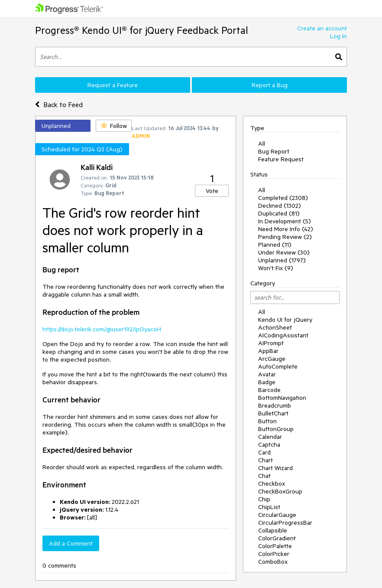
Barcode (269, 390)
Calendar (270, 437)
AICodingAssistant (283, 335)
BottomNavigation (282, 398)
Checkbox (272, 483)
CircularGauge (277, 515)
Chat (264, 476)
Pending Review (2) (285, 237)
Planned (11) (275, 245)
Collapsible (273, 530)
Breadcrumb (275, 405)
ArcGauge (272, 359)
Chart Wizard (275, 468)
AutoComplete (278, 366)
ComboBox (273, 562)
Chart (265, 460)
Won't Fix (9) (276, 268)
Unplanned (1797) (282, 260)
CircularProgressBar (285, 523)
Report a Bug (270, 85)
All (262, 144)
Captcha (269, 444)
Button (267, 421)
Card (264, 452)
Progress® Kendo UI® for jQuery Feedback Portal (142, 30)
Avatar (267, 374)
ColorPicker (274, 554)
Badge (267, 382)
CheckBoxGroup (280, 491)
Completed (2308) (283, 198)
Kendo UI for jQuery (285, 320)
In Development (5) (285, 221)
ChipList (269, 507)
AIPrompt (271, 343)
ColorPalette (275, 546)
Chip (264, 499)
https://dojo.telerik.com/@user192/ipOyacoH (102, 329)
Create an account (322, 28)
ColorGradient (277, 538)
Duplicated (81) (279, 213)
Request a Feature (113, 85)
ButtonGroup (276, 429)
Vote (212, 191)
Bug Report (274, 151)
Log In (338, 36)
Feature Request (281, 159)
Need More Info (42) (286, 229)
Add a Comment (71, 543)
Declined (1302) (280, 206)
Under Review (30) (284, 252)
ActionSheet (275, 327)
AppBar (268, 351)
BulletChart (273, 413)
